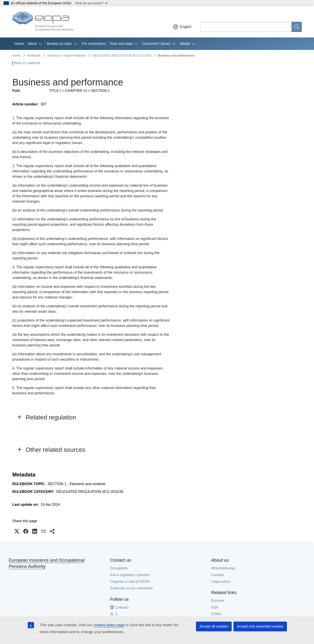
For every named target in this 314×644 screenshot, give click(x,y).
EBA (215, 607)
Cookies (218, 575)
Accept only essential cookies (260, 626)
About (32, 44)
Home (19, 44)
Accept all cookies (214, 626)
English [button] (182, 27)
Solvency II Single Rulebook (66, 55)
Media (185, 44)
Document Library (156, 44)
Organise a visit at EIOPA (130, 582)
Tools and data (121, 44)
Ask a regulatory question (130, 575)
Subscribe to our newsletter (132, 588)
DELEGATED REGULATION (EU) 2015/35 (122, 55)
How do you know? (92, 3)
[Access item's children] (41, 44)
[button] (17, 531)
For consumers (94, 44)
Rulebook (34, 55)
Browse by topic (59, 44)
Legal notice (221, 582)
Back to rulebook (27, 63)
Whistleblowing (223, 568)
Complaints (119, 568)
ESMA (216, 614)
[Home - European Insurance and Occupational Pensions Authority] (43, 22)
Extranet (218, 601)
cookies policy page (109, 625)
